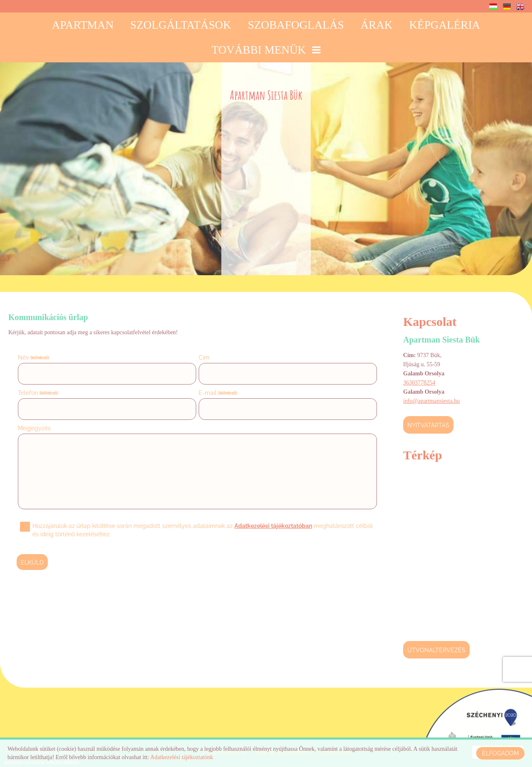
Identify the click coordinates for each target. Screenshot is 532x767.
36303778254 (419, 383)
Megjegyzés (34, 428)
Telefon (38, 393)
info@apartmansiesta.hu (431, 401)
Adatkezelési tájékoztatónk (181, 757)
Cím (204, 358)
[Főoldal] (266, 97)
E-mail (218, 393)
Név (33, 358)
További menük (266, 50)
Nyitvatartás (428, 425)
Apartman (83, 25)
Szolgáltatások (181, 25)
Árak (376, 25)
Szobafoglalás (296, 25)
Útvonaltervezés (436, 650)
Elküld (32, 562)
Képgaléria (445, 25)
